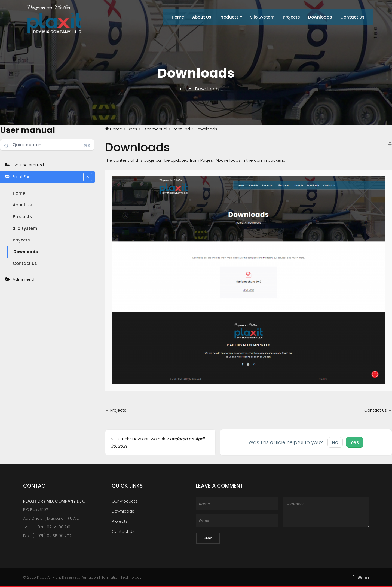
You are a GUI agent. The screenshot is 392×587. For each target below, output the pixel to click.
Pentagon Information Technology (111, 577)
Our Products (125, 501)
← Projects (116, 410)
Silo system (25, 228)
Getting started (28, 165)
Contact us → (378, 410)
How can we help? (151, 439)
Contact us (25, 263)
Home (178, 17)
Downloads (320, 17)
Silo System (262, 17)
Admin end (52, 280)
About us (22, 205)
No (335, 442)
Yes (355, 442)
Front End (52, 177)
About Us (202, 17)
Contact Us (352, 17)
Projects (291, 17)
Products (229, 17)
